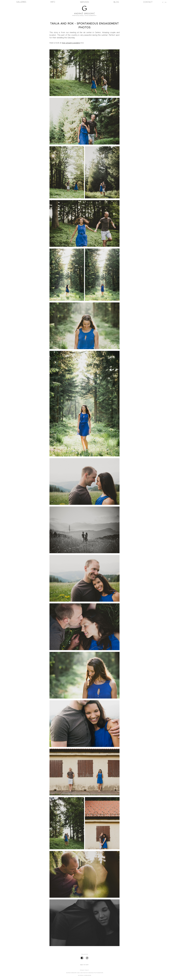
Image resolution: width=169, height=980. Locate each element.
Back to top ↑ (85, 965)
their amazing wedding (71, 43)
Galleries (21, 2)
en (166, 2)
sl (163, 2)
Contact (148, 2)
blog (116, 2)
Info (53, 2)
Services (84, 2)
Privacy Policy (84, 970)
